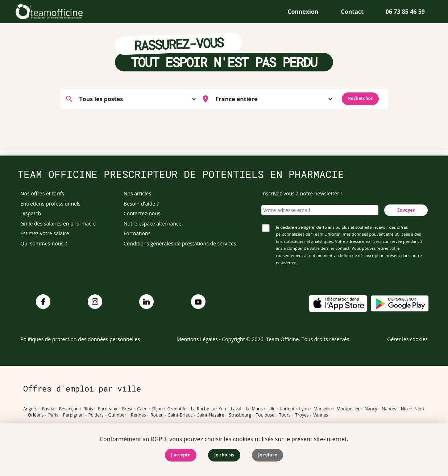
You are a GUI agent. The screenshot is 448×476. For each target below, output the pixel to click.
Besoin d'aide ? (141, 204)
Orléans (36, 415)
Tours (285, 415)
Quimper (117, 415)
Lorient (287, 409)
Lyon (304, 409)
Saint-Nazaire (211, 415)
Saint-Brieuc (180, 415)
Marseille (323, 409)
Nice (405, 409)
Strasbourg (240, 415)
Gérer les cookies (407, 339)
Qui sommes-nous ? (44, 243)
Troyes (302, 415)
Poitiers (96, 415)
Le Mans (254, 409)
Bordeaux (107, 409)
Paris (53, 415)
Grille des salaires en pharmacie (58, 223)
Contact (352, 12)
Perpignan (73, 415)
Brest (127, 409)
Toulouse (265, 415)
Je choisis (224, 455)
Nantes (389, 409)
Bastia (48, 409)
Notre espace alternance (153, 223)
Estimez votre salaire (45, 233)
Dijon (157, 409)
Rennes (138, 415)
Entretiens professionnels (50, 204)
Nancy (371, 409)
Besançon (69, 409)
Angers (30, 409)
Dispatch (31, 213)
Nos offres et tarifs (42, 193)
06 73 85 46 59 (405, 12)
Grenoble (177, 409)
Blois (88, 409)
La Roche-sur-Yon (209, 409)
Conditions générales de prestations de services (180, 243)
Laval (236, 409)
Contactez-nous (142, 213)
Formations (137, 233)
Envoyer (406, 210)
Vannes (321, 415)
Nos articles (137, 193)
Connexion (303, 12)
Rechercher (360, 98)
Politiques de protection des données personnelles (80, 339)
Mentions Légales (197, 339)
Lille (271, 409)
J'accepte (181, 455)
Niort (419, 409)
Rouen (157, 415)
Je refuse (267, 455)
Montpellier (348, 409)
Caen (142, 409)
